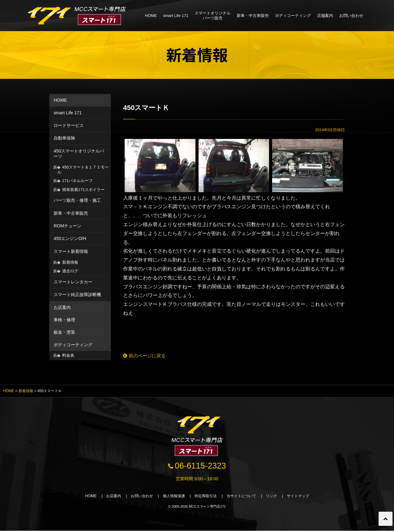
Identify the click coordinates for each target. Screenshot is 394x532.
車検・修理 (64, 320)
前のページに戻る (146, 356)
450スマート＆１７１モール (83, 170)
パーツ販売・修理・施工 (77, 200)
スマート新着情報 (71, 251)
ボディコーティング (293, 16)
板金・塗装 (64, 332)
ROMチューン (67, 226)
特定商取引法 (206, 497)
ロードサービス (69, 125)
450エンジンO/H (70, 238)
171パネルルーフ (77, 181)
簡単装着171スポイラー (83, 190)
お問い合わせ (351, 16)
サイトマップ (305, 497)
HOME (151, 16)
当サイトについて (244, 497)
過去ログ (70, 271)
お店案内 (62, 307)
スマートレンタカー (73, 282)
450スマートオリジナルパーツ (79, 154)
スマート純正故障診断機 (77, 294)
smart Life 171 (176, 16)
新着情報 (70, 262)
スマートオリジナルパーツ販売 (213, 16)
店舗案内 (325, 16)
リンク (277, 497)
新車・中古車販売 (253, 16)
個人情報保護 (172, 497)
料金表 (68, 355)
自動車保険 (64, 138)
